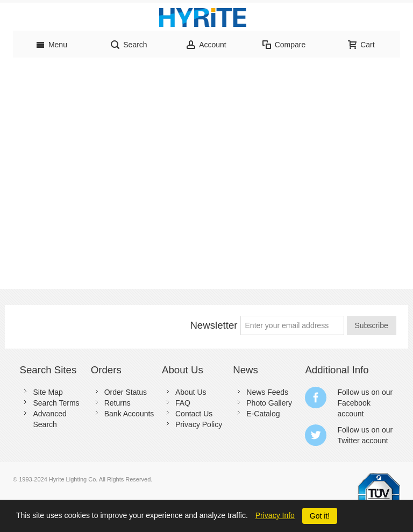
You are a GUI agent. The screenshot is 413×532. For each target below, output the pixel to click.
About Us (191, 392)
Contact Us (194, 414)
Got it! (320, 516)
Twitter (348, 441)
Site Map (48, 392)
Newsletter (213, 325)
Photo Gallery (269, 403)
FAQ (183, 403)
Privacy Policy (199, 424)
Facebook (354, 403)
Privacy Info (275, 515)
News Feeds (267, 392)
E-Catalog (263, 414)
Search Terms (56, 403)
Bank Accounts (129, 414)
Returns (118, 403)
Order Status (126, 392)
